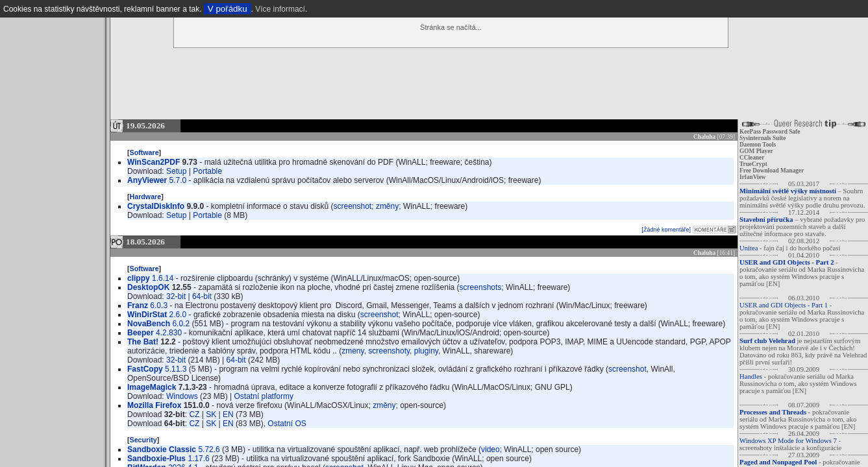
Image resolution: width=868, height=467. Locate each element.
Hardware (146, 197)
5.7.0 (178, 180)
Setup (176, 171)
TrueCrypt (753, 164)
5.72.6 (209, 449)
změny (387, 206)
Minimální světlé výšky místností (788, 191)
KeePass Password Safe (770, 132)
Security (143, 440)
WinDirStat (147, 315)
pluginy (426, 351)
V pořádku (228, 9)
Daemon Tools (758, 145)
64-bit (202, 296)
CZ (194, 414)
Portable (207, 171)
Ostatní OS (287, 424)
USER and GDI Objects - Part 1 (784, 305)
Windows (182, 396)
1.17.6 (198, 459)
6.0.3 (159, 305)
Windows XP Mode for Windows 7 (788, 441)
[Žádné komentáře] (666, 230)
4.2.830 (169, 333)
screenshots (481, 287)
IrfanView (753, 177)
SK (211, 414)
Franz (138, 305)
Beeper (141, 333)
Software (144, 152)
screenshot (353, 206)
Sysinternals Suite (763, 138)
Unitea (749, 248)
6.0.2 (181, 324)
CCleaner (752, 158)
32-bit (176, 296)
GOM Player (756, 151)
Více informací (280, 9)
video (490, 449)
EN (228, 414)
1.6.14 (163, 278)
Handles (751, 377)
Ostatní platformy (264, 396)
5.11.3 (176, 369)
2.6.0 (178, 315)
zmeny (353, 351)
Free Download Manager (772, 171)
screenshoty (389, 351)
